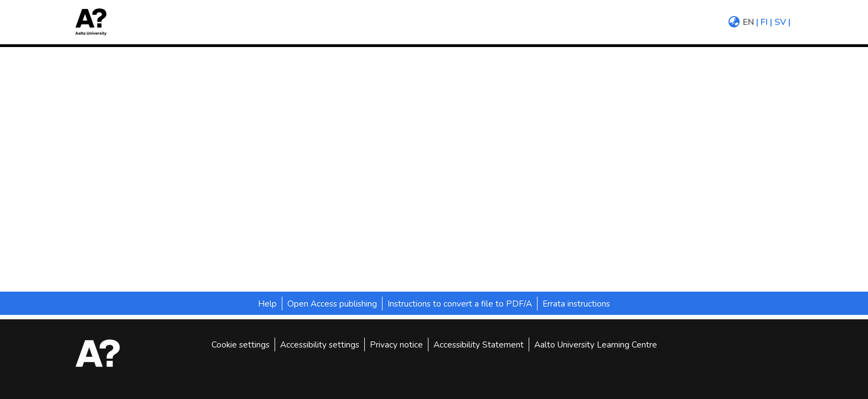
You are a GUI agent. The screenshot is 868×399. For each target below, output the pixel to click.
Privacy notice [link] (396, 344)
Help (267, 304)
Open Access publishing (332, 304)
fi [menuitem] (764, 22)
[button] (95, 22)
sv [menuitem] (780, 22)
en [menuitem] (748, 22)
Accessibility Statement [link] (479, 344)
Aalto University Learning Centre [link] (596, 344)
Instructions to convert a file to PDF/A (460, 304)
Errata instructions (576, 304)
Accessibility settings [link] (320, 344)
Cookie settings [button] (241, 344)
